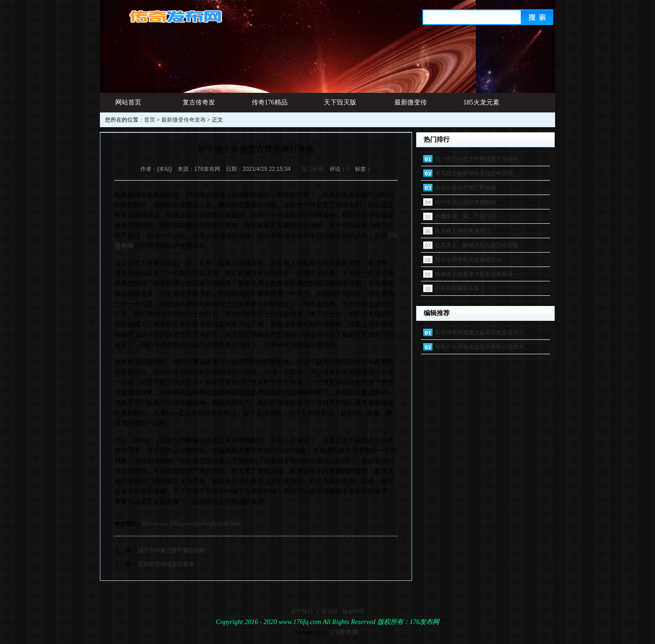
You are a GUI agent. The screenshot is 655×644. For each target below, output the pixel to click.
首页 (150, 120)
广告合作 (327, 611)
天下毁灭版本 (340, 106)
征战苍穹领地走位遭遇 (166, 564)
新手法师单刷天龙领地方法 (468, 260)
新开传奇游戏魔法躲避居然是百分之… (482, 332)
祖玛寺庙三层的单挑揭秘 (465, 202)
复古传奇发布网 (199, 106)
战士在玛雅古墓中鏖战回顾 (171, 550)
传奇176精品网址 (270, 106)
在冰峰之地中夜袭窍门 (463, 231)
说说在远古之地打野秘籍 (465, 188)
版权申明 (354, 611)
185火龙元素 (481, 102)
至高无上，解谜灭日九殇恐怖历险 (477, 245)
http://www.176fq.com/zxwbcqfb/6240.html (191, 524)
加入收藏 (313, 169)
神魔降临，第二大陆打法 (465, 216)
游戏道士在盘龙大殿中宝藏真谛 (474, 274)
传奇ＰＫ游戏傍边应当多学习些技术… (482, 347)
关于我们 (301, 611)
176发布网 (344, 632)
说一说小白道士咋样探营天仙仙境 (477, 159)
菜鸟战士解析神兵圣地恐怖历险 (474, 173)
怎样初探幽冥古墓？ (460, 288)
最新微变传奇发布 (411, 106)
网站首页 (128, 102)
